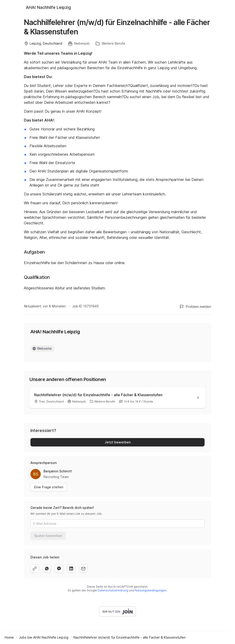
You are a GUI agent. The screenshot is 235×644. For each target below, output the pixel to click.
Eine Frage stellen (49, 487)
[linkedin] (71, 568)
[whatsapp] (47, 568)
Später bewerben (48, 536)
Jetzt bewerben (118, 442)
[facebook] (59, 568)
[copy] (35, 568)
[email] (83, 568)
